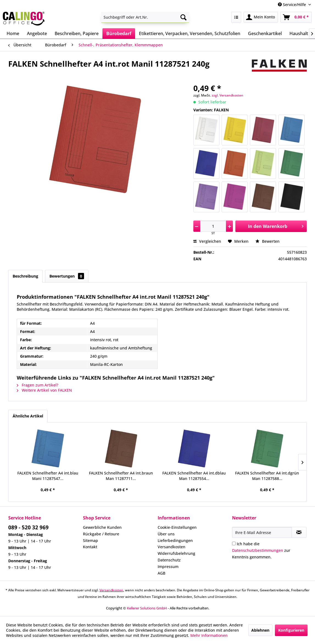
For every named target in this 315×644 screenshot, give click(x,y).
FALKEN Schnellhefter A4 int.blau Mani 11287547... (48, 476)
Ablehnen (260, 630)
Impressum (168, 567)
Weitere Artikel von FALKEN (44, 390)
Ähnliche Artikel (28, 416)
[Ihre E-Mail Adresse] (262, 532)
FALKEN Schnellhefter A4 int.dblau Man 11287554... (194, 476)
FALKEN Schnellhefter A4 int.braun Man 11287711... (121, 476)
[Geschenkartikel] (265, 33)
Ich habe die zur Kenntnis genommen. (261, 550)
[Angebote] (37, 33)
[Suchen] (183, 17)
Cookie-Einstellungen (177, 527)
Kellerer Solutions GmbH (147, 608)
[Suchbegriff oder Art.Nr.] (145, 17)
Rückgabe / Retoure (101, 534)
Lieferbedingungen (175, 540)
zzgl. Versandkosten (228, 95)
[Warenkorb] (296, 17)
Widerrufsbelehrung (176, 553)
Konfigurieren (291, 630)
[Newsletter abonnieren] (299, 532)
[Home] (13, 33)
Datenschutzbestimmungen (258, 550)
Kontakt (90, 547)
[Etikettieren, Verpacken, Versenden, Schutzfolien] (190, 33)
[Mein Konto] (261, 17)
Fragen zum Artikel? (37, 385)
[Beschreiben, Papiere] (77, 33)
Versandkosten (172, 547)
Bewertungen (67, 276)
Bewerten (267, 241)
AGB (161, 573)
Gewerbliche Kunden (102, 527)
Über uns (166, 534)
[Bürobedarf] (119, 33)
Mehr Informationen (209, 635)
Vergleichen (207, 241)
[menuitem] (145, 17)
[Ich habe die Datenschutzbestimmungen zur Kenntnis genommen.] (234, 543)
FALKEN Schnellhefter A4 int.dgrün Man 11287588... (267, 476)
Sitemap (90, 540)
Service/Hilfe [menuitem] (292, 5)
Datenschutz (169, 560)
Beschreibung (25, 276)
